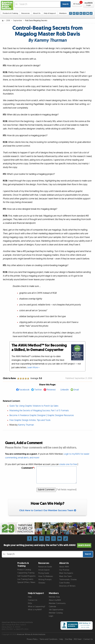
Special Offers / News (26, 582)
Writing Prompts (45, 580)
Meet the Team (65, 576)
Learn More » (33, 368)
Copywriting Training (26, 573)
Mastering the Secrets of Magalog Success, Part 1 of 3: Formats (39, 411)
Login (51, 616)
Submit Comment (46, 490)
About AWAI (64, 567)
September (18, 21)
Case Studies (64, 583)
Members (63, 13)
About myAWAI (55, 600)
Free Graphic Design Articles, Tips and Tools (30, 420)
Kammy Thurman (26, 425)
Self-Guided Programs (26, 576)
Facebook (24, 390)
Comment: (28, 468)
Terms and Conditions (48, 639)
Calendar (53, 607)
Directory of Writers (67, 586)
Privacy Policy (32, 639)
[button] (77, 4)
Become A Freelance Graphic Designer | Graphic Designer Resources (42, 415)
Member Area (54, 597)
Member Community (57, 603)
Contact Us (33, 600)
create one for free (68, 464)
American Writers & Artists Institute (31, 634)
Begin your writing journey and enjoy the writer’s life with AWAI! (48, 545)
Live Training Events (25, 579)
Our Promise (64, 570)
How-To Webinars (46, 576)
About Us (37, 13)
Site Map (69, 639)
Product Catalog (24, 570)
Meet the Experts (66, 573)
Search (65, 4)
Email (76, 390)
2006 (8, 21)
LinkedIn (65, 390)
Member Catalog (56, 613)
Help (30, 597)
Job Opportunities (56, 610)
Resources (26, 13)
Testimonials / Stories (68, 580)
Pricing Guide (44, 573)
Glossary (42, 583)
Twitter (38, 390)
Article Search (44, 570)
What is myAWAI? (35, 610)
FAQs (30, 603)
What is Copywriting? (37, 607)
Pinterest (51, 390)
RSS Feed (78, 639)
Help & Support (50, 13)
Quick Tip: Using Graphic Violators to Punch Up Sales (34, 406)
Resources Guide (45, 567)
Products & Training (10, 13)
